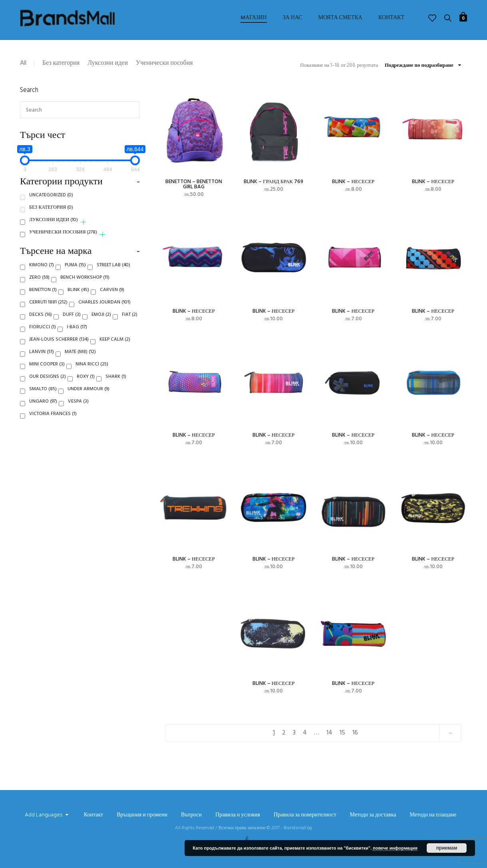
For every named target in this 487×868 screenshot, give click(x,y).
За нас (293, 18)
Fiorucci (43, 333)
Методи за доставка (373, 815)
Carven (112, 296)
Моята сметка (340, 18)
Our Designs (48, 383)
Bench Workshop (85, 283)
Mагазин (254, 18)
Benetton (43, 296)
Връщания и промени (142, 815)
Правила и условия (238, 815)
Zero (39, 283)
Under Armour (88, 395)
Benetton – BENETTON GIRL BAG (194, 184)
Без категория (61, 63)
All (23, 63)
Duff (72, 321)
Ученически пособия (164, 63)
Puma (75, 271)
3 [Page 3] (294, 733)
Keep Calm (115, 345)
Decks (41, 321)
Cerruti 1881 (48, 308)
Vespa (78, 407)
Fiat (130, 321)
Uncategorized (51, 201)
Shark (116, 383)
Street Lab (113, 271)
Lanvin (42, 358)
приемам (447, 848)
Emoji (101, 321)
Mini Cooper (47, 370)
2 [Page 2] (284, 733)
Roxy (86, 383)
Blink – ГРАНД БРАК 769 (273, 182)
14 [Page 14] (329, 733)
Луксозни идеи (108, 63)
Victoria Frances (53, 420)
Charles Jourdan (104, 308)
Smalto (43, 395)
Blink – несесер (353, 182)
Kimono (42, 271)
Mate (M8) (80, 358)
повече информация (395, 848)
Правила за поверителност (305, 815)
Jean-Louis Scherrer (59, 345)
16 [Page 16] (355, 733)
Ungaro (43, 407)
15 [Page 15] (342, 733)
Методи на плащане (433, 815)
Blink (78, 296)
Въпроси (191, 815)
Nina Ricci (92, 370)
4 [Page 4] (305, 733)
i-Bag (77, 333)
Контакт (391, 18)
